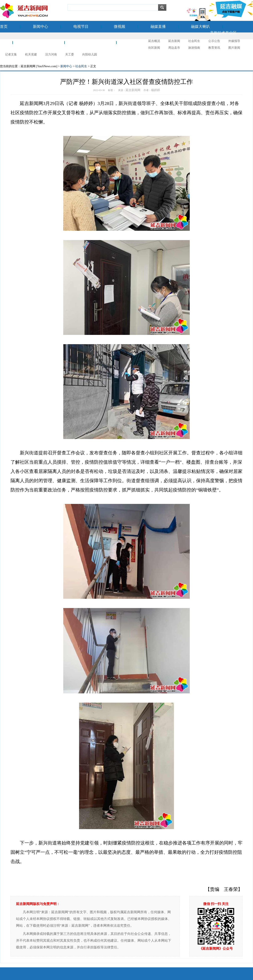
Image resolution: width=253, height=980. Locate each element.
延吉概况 (154, 41)
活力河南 (51, 54)
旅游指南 (194, 48)
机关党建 (31, 54)
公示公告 (214, 41)
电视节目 (81, 27)
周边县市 (174, 48)
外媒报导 (234, 41)
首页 (4, 27)
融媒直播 (158, 27)
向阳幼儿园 (90, 54)
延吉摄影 (137, 42)
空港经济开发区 (39, 42)
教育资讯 (214, 48)
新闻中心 (40, 27)
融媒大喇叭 (201, 27)
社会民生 (194, 41)
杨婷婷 (156, 90)
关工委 (70, 54)
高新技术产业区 (223, 33)
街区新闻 (154, 48)
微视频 (120, 27)
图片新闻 (234, 48)
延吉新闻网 (133, 90)
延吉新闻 (174, 41)
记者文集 (11, 54)
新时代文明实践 (90, 42)
